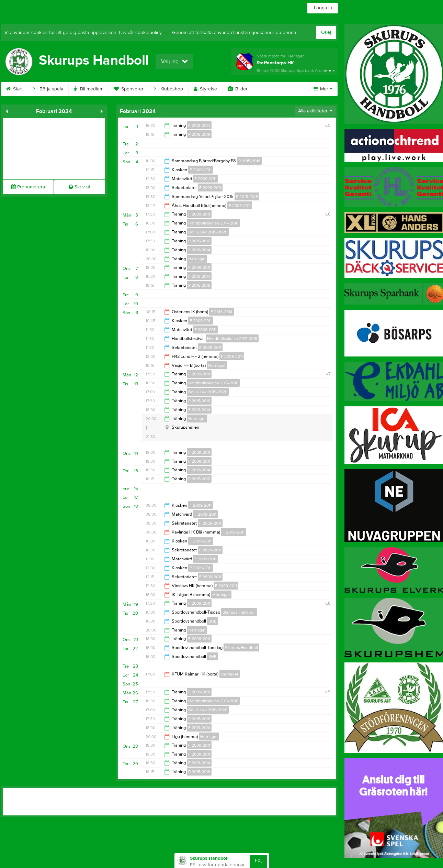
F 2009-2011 (201, 170)
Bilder (238, 89)
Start (14, 89)
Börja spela (48, 89)
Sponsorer (129, 89)
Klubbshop (169, 89)
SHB (213, 621)
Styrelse (205, 89)
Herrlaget (197, 259)
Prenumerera (28, 187)
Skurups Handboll (239, 612)
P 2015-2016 (199, 134)
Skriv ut (79, 187)
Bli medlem (89, 89)
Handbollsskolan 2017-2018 (213, 223)
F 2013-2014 (199, 125)
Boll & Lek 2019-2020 (208, 232)
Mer (323, 89)
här (166, 33)
